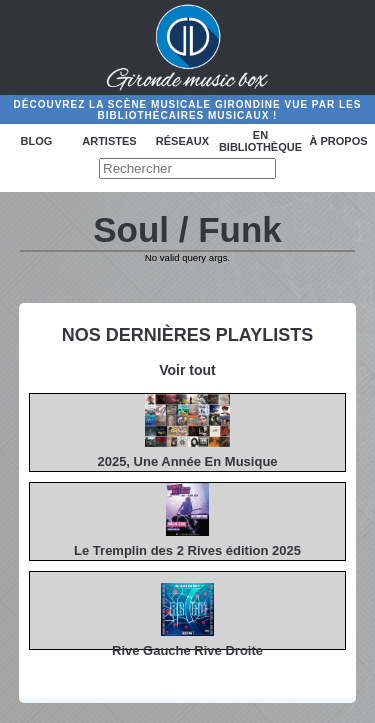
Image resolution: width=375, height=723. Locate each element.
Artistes (109, 141)
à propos (338, 141)
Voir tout (187, 370)
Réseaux (182, 141)
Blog (37, 141)
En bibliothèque (260, 141)
